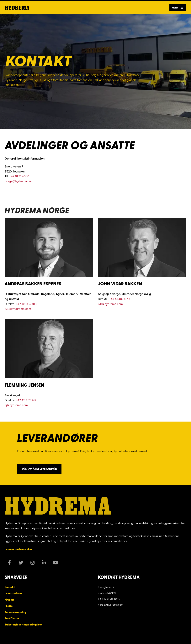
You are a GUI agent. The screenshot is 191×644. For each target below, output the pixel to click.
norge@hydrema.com (19, 181)
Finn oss (9, 600)
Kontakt (10, 587)
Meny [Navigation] (178, 8)
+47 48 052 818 (26, 304)
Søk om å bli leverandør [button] (39, 469)
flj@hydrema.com (16, 405)
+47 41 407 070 (119, 299)
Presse (9, 606)
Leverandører (13, 594)
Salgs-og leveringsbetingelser (23, 625)
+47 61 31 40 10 (19, 176)
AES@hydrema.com (18, 309)
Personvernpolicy (16, 612)
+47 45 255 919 (26, 400)
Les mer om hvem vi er (18, 550)
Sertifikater (12, 619)
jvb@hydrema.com (110, 304)
